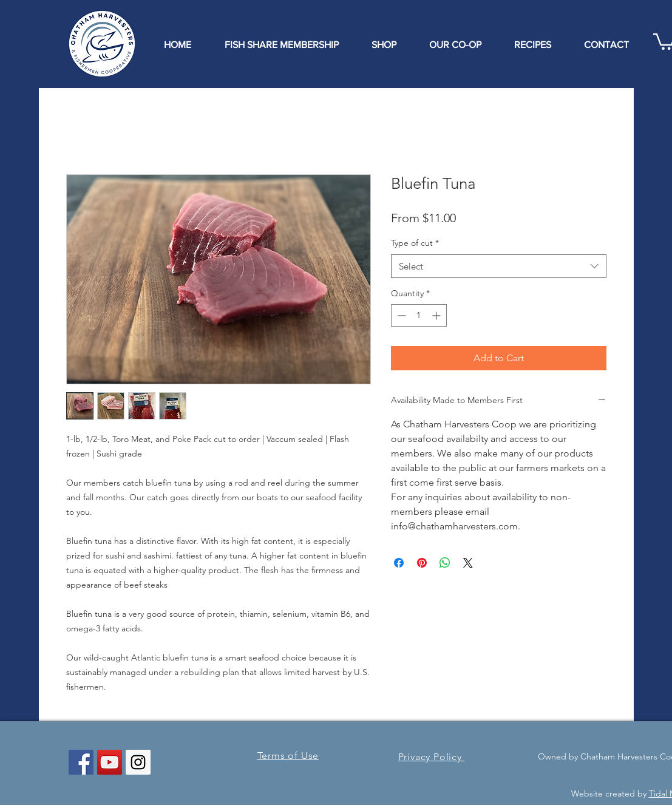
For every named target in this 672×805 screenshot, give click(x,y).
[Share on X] (468, 563)
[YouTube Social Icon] (110, 762)
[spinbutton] (419, 315)
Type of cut (415, 243)
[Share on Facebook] (399, 563)
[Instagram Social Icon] (138, 762)
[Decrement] (400, 315)
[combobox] (499, 266)
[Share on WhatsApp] (445, 563)
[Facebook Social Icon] (81, 762)
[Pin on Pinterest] (422, 563)
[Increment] (437, 315)
